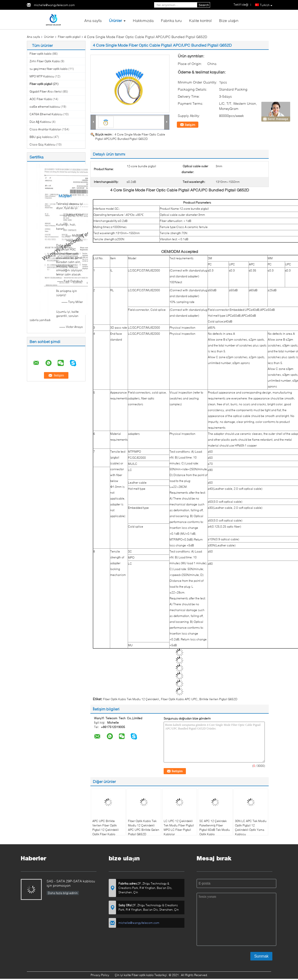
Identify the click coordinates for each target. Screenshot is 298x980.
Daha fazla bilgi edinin (63, 893)
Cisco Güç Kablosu (43, 144)
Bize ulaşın (229, 20)
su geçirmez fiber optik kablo (49, 69)
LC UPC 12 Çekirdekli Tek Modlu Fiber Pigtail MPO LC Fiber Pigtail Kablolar (179, 828)
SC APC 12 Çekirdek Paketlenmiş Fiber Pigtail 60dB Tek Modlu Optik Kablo (215, 828)
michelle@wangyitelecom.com (54, 5)
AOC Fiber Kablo (41, 99)
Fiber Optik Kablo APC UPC (179, 699)
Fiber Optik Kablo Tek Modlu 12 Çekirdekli (131, 699)
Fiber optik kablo (41, 54)
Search (204, 5)
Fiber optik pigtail (69, 37)
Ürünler (115, 20)
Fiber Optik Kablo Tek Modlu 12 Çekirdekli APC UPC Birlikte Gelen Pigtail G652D (144, 828)
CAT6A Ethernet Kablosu (46, 114)
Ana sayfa (93, 20)
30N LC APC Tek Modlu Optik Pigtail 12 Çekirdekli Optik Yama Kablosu (251, 828)
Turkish (266, 5)
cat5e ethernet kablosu (45, 107)
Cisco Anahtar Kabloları (45, 129)
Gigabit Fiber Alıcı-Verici (46, 91)
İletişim (190, 125)
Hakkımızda (143, 20)
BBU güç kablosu (41, 137)
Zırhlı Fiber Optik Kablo (45, 61)
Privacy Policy (100, 975)
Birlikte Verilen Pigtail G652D (218, 699)
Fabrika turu (171, 20)
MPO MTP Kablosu (42, 76)
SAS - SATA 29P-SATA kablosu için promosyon (71, 883)
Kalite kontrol (200, 20)
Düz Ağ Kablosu (40, 122)
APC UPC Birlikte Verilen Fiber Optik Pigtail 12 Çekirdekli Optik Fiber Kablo (106, 828)
